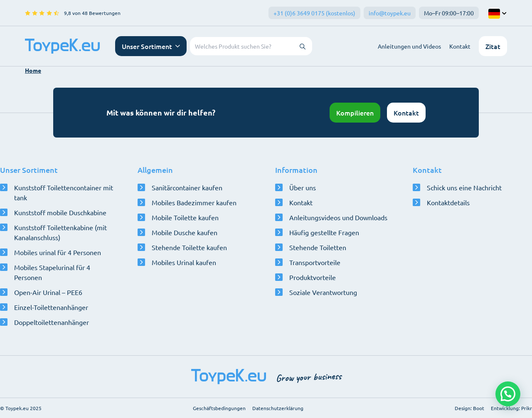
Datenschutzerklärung (278, 408)
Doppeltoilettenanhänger (52, 322)
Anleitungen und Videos (409, 46)
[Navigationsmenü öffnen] (151, 46)
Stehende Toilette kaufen (189, 247)
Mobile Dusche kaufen (185, 232)
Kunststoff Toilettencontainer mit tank (64, 192)
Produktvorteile (313, 277)
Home (33, 70)
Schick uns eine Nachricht (464, 187)
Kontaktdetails (448, 202)
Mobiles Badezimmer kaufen (194, 202)
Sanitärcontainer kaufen (187, 187)
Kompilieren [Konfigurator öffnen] (355, 113)
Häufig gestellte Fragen (324, 232)
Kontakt (460, 46)
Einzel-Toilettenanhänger (51, 307)
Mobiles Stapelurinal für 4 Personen (52, 272)
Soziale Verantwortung (323, 292)
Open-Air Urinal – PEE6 (48, 292)
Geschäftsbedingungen (219, 408)
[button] (508, 394)
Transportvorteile (315, 262)
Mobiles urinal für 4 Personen (58, 252)
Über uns (303, 187)
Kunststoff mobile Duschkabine (60, 212)
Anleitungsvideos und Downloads (338, 217)
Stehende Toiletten (318, 247)
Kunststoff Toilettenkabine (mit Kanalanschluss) (60, 232)
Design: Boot (469, 408)
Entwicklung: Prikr (511, 408)
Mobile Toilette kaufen (185, 217)
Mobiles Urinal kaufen (184, 262)
